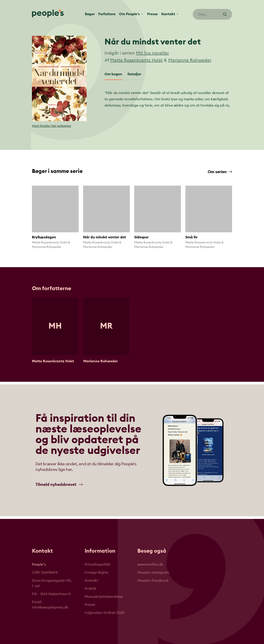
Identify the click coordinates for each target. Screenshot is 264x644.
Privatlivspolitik (97, 564)
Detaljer (134, 74)
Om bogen (113, 74)
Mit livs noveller (152, 53)
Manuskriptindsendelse (104, 597)
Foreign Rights (96, 573)
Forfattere (107, 14)
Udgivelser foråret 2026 (105, 613)
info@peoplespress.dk (50, 607)
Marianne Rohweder (190, 60)
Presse (152, 14)
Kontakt (91, 581)
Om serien (220, 172)
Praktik (91, 589)
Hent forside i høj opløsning (51, 126)
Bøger (90, 14)
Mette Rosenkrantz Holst (136, 60)
